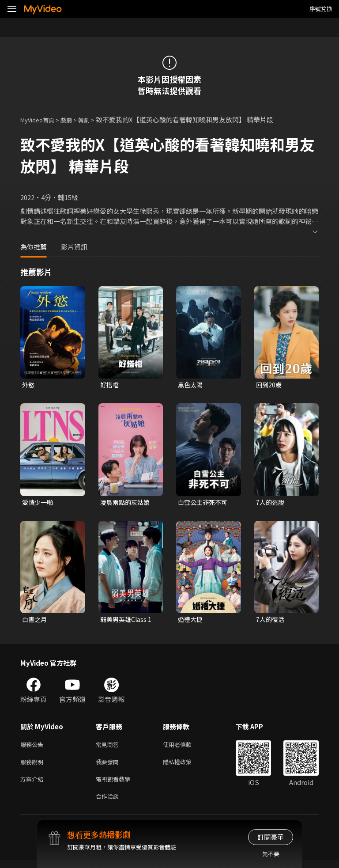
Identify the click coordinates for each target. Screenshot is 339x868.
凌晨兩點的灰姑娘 (127, 503)
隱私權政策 (185, 766)
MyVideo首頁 (40, 119)
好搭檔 (110, 385)
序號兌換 (321, 9)
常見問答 (109, 748)
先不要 (271, 854)
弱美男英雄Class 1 (127, 621)
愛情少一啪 (39, 503)
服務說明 (34, 766)
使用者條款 (185, 748)
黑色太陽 (191, 385)
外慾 (29, 385)
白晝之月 (35, 621)
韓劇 (93, 119)
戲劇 (73, 119)
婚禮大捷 (191, 621)
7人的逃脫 (271, 503)
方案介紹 (34, 785)
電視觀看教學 (116, 785)
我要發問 (109, 766)
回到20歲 (269, 385)
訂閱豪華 (271, 837)
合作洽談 (109, 803)
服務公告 (34, 748)
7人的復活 (271, 621)
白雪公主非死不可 (204, 503)
